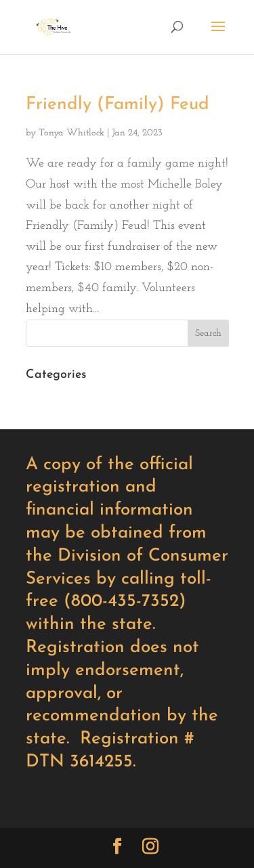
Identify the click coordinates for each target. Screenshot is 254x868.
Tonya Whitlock (71, 133)
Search (208, 333)
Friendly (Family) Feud (118, 105)
